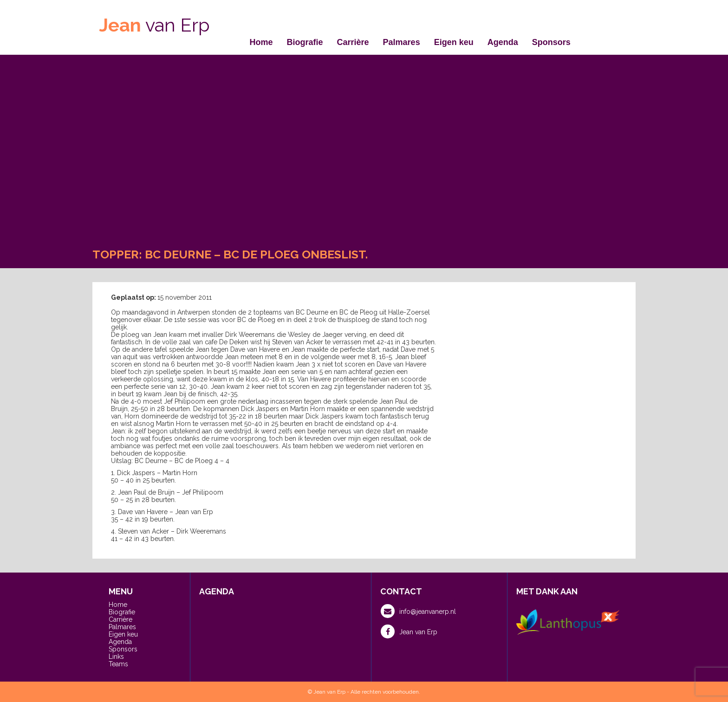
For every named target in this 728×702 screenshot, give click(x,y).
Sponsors (551, 42)
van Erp (155, 25)
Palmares (402, 42)
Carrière (353, 42)
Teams (118, 664)
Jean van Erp (409, 631)
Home (261, 42)
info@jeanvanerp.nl (418, 611)
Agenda (503, 42)
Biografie (305, 42)
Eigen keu (454, 42)
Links (116, 657)
